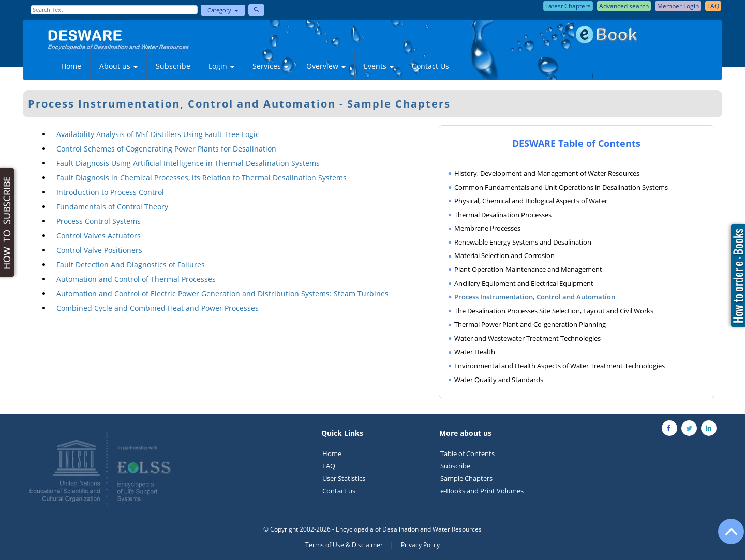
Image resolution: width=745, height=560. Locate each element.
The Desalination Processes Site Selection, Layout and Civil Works (554, 311)
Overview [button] (326, 66)
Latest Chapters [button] (568, 6)
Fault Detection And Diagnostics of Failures (131, 264)
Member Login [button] (678, 6)
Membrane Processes (487, 228)
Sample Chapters (466, 478)
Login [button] (221, 66)
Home (71, 66)
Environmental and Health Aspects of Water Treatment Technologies (560, 366)
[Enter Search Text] (114, 10)
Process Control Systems (99, 221)
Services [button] (270, 66)
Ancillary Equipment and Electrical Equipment (524, 283)
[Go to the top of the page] (726, 537)
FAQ (329, 466)
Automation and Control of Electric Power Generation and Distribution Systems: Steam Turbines (222, 293)
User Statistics (344, 478)
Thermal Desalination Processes (503, 215)
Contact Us (430, 66)
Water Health (475, 352)
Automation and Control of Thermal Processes (136, 279)
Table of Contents (467, 453)
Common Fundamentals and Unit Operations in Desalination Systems (561, 187)
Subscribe (173, 66)
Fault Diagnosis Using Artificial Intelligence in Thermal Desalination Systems (188, 163)
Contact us (339, 491)
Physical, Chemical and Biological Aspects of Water (531, 201)
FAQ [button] (713, 6)
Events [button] (379, 66)
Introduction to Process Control (110, 192)
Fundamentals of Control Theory (112, 207)
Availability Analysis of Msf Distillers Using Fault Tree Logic (158, 134)
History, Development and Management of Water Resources (547, 173)
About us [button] (118, 66)
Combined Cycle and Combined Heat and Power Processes (158, 308)
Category (223, 10)
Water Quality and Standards (499, 380)
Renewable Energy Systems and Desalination (523, 242)
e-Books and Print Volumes (482, 491)
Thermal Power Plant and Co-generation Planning (530, 324)
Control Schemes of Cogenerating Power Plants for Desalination (166, 149)
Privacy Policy (420, 545)
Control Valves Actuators (99, 236)
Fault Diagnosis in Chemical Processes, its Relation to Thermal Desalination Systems (202, 178)
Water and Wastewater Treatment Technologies (527, 338)
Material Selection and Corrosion (504, 255)
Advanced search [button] (624, 6)
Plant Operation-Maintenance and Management (528, 269)
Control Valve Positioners (99, 250)
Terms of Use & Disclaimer (344, 545)
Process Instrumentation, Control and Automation (535, 297)
